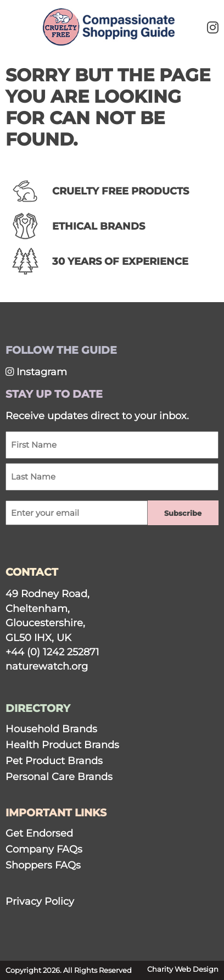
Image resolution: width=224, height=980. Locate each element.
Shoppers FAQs (43, 865)
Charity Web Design (183, 969)
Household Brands (51, 729)
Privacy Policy (40, 901)
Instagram (36, 372)
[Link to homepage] (109, 28)
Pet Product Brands (54, 761)
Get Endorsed (39, 833)
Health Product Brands (62, 745)
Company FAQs (44, 849)
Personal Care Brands (59, 776)
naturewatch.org (47, 666)
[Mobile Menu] (23, 25)
